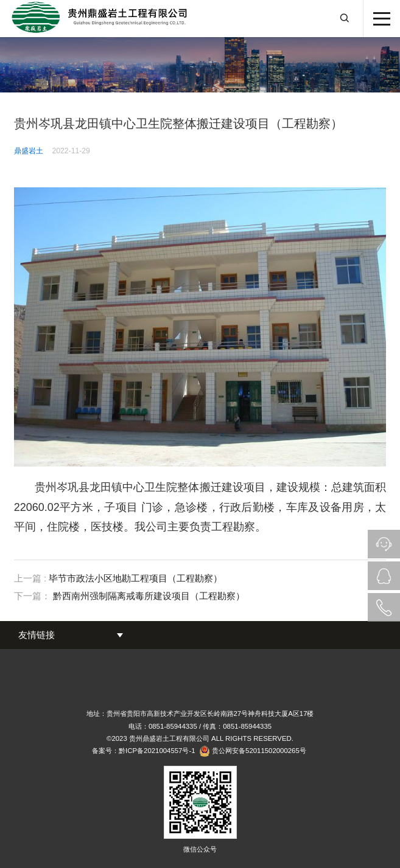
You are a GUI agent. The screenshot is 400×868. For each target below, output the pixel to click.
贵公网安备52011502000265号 (259, 751)
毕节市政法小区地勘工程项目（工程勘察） (135, 578)
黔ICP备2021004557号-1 (157, 751)
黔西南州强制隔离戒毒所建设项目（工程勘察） (149, 596)
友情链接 (37, 635)
